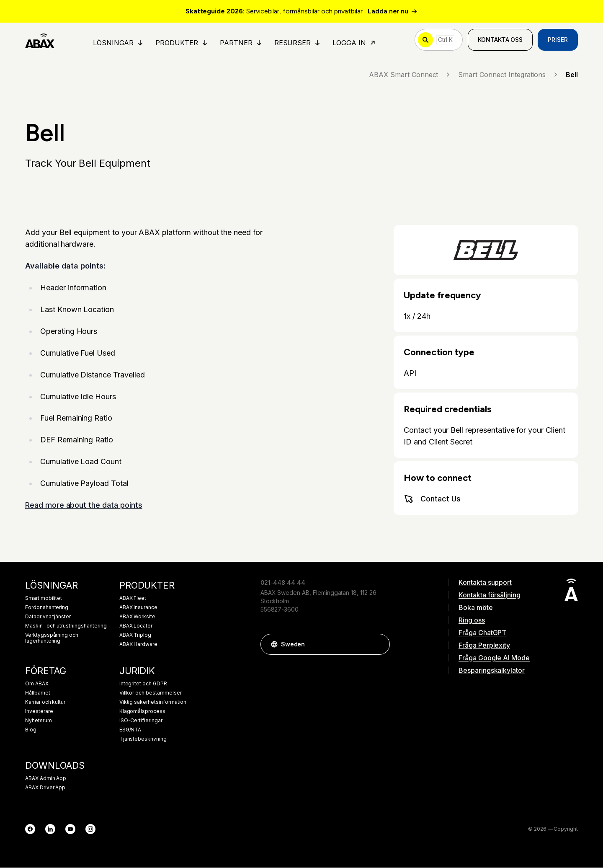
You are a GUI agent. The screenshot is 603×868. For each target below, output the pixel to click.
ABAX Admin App (46, 779)
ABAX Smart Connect (410, 75)
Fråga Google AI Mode (494, 658)
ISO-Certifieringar (141, 721)
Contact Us (432, 499)
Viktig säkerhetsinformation (153, 703)
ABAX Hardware (138, 645)
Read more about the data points (84, 506)
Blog (31, 730)
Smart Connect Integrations (509, 75)
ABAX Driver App (45, 788)
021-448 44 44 (283, 583)
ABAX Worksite (137, 617)
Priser (558, 40)
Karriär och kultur (45, 703)
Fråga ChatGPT (482, 633)
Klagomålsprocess (142, 712)
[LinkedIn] (50, 829)
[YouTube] (70, 829)
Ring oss (472, 620)
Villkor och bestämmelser (151, 693)
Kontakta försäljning (490, 595)
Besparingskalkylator (492, 671)
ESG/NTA (130, 730)
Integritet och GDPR (143, 684)
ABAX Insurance (138, 608)
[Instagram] (90, 829)
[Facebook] (30, 829)
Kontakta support (485, 583)
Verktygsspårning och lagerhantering (52, 638)
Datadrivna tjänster (48, 617)
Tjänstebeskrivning (143, 739)
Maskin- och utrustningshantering (66, 626)
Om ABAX (37, 684)
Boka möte (476, 608)
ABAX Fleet (133, 599)
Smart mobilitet (44, 599)
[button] (379, 645)
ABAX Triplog (135, 635)
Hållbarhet (38, 693)
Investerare (39, 712)
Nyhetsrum (39, 721)
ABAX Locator (136, 626)
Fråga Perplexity (484, 646)
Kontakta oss (500, 40)
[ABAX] (40, 40)
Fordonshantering (47, 608)
